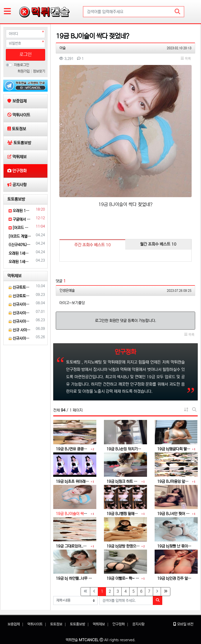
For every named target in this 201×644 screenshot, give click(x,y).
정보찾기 (39, 71)
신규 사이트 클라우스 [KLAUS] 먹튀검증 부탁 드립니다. (20, 330)
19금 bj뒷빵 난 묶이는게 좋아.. (176, 546)
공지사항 (138, 624)
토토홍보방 (16, 199)
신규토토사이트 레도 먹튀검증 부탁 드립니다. (20, 296)
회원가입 (24, 71)
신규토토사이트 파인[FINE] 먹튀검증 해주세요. (20, 287)
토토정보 (56, 624)
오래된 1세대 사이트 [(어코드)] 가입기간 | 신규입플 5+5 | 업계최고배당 (20, 211)
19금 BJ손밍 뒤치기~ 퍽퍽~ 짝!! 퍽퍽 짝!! (125, 449)
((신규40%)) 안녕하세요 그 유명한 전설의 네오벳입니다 (20, 245)
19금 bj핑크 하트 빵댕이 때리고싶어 (123, 481)
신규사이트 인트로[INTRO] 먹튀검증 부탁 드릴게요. (20, 313)
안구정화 (119, 624)
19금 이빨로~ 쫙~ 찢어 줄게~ (123, 578)
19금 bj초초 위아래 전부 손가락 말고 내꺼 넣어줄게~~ (72, 481)
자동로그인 (22, 65)
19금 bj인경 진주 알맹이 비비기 (176, 578)
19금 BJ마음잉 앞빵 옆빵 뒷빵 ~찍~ (174, 481)
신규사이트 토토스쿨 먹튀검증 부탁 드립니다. (20, 304)
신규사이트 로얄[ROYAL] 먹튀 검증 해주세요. (20, 338)
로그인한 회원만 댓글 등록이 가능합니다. (126, 321)
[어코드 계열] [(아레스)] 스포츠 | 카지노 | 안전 (20, 228)
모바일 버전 (183, 624)
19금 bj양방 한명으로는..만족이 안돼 (123, 546)
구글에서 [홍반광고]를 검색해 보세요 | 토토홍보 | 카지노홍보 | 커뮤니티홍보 (20, 219)
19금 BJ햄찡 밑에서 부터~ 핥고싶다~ (123, 514)
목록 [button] (186, 59)
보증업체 (14, 624)
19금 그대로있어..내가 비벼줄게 (72, 546)
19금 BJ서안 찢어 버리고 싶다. (174, 514)
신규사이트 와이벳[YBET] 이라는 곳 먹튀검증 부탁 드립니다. (20, 321)
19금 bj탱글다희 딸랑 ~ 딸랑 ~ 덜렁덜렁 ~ (174, 449)
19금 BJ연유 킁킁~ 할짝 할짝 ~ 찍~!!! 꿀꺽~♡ (72, 449)
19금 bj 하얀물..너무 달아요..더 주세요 (74, 578)
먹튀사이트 (35, 624)
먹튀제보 (14, 276)
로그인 (26, 55)
